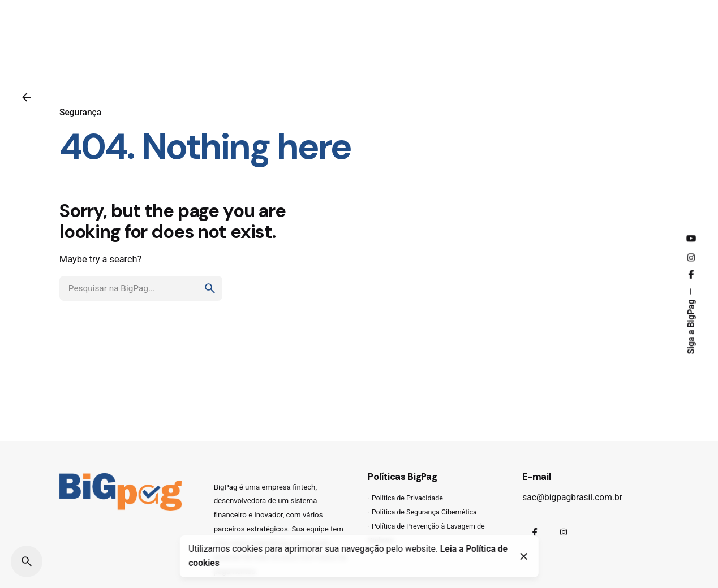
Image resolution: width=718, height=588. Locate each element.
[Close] (524, 556)
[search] (210, 288)
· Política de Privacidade (405, 498)
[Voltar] (27, 97)
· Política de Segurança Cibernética (422, 512)
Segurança (80, 113)
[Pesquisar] (27, 561)
